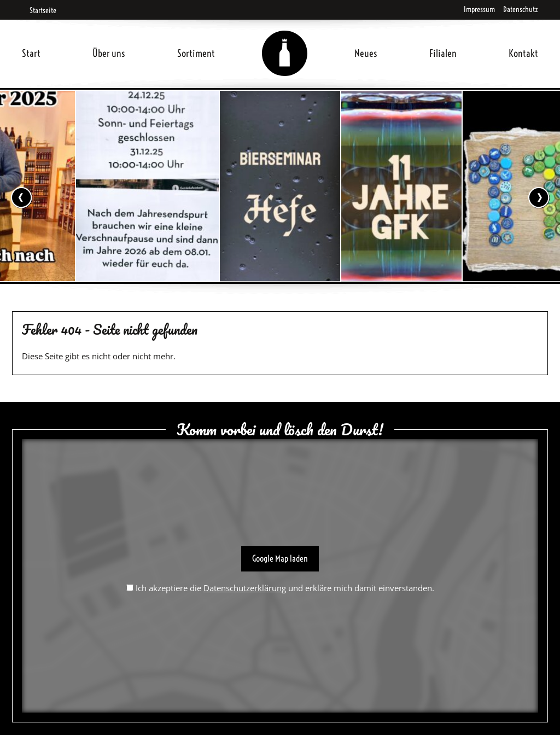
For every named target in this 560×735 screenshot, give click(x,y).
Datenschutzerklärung (245, 588)
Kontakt (523, 53)
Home (285, 40)
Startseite (39, 10)
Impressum (479, 9)
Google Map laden (280, 558)
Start (31, 53)
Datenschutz (521, 9)
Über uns (109, 53)
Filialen (443, 53)
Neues (366, 53)
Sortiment (196, 53)
